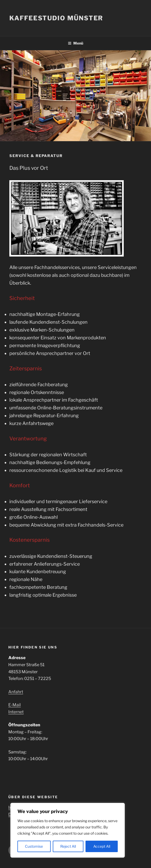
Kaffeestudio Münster (56, 18)
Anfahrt (16, 692)
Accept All (102, 846)
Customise (34, 846)
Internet (16, 712)
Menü (75, 43)
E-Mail (15, 705)
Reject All (68, 846)
